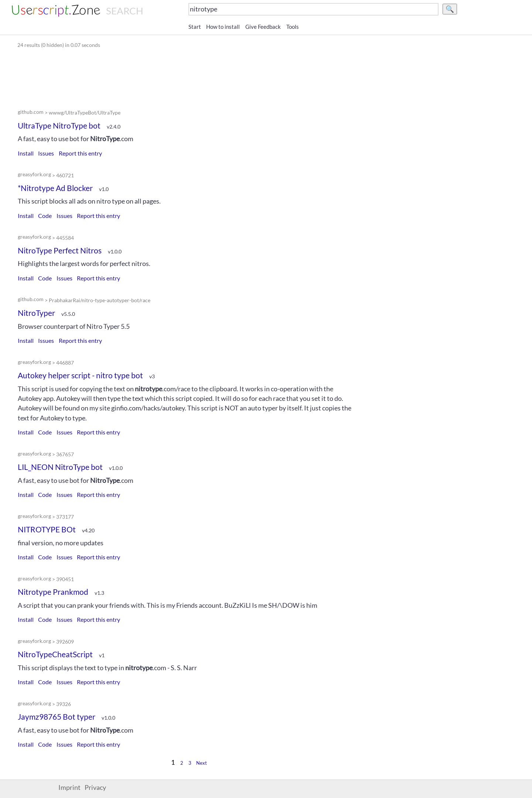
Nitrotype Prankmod (53, 592)
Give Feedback (263, 27)
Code (45, 216)
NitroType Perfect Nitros (60, 250)
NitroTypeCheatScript (55, 654)
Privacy (95, 787)
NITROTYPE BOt (47, 529)
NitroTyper (36, 313)
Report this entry (80, 153)
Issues (46, 153)
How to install (223, 27)
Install (26, 153)
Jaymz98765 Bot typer (57, 717)
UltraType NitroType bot (59, 125)
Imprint (69, 787)
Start (195, 27)
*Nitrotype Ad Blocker (55, 188)
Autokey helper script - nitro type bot (80, 375)
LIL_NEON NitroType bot (60, 467)
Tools (293, 27)
